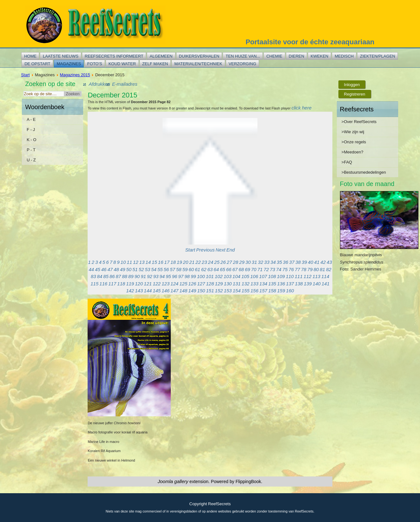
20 (186, 262)
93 (156, 276)
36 (286, 262)
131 (237, 284)
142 (130, 291)
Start (25, 75)
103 (228, 276)
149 (192, 291)
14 (148, 262)
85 (106, 276)
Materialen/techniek (198, 64)
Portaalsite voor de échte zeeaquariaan (310, 42)
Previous (205, 250)
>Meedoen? (352, 152)
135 (272, 284)
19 (179, 262)
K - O (31, 140)
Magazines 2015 (75, 75)
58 (179, 269)
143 (139, 291)
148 (183, 291)
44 (91, 269)
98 (187, 276)
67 (235, 269)
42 (323, 262)
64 (216, 269)
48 (116, 269)
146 (166, 291)
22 (198, 262)
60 (191, 269)
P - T (31, 150)
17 (167, 262)
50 (129, 269)
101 (210, 276)
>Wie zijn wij (353, 132)
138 (299, 284)
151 (210, 291)
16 (161, 262)
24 (211, 262)
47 (110, 269)
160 (290, 291)
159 (281, 291)
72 (266, 269)
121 (148, 284)
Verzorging (242, 64)
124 (174, 284)
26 (223, 262)
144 (148, 291)
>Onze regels (354, 142)
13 (142, 262)
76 (291, 269)
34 (273, 262)
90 (137, 276)
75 (285, 269)
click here (302, 108)
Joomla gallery (173, 481)
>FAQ (347, 162)
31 (254, 262)
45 (98, 269)
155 (246, 291)
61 (198, 269)
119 (130, 284)
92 (150, 276)
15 (154, 262)
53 (148, 269)
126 (192, 284)
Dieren (296, 56)
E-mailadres (125, 84)
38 (298, 262)
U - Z (31, 160)
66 (229, 269)
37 (292, 262)
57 (173, 269)
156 (254, 291)
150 (201, 291)
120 (139, 284)
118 (121, 284)
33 (267, 262)
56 (166, 269)
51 (135, 269)
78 (304, 269)
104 (236, 276)
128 (210, 284)
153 (228, 291)
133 (254, 284)
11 (130, 262)
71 (260, 269)
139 (308, 284)
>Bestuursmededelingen (364, 172)
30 (248, 262)
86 (112, 276)
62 (204, 269)
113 (316, 276)
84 (100, 276)
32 (261, 262)
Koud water (122, 64)
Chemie (274, 56)
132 (246, 284)
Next (221, 250)
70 (254, 269)
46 (104, 269)
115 (94, 284)
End (231, 250)
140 (317, 284)
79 (310, 269)
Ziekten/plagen (377, 56)
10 (123, 262)
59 (185, 269)
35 (279, 262)
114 (325, 276)
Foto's (95, 64)
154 (237, 291)
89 (131, 276)
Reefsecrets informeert (114, 56)
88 (125, 276)
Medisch (344, 56)
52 (141, 269)
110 (290, 276)
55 (160, 269)
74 (279, 269)
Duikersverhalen (199, 56)
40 (311, 262)
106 (254, 276)
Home (30, 56)
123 (166, 284)
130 (228, 284)
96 (175, 276)
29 (242, 262)
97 (181, 276)
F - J (31, 130)
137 (290, 284)
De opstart (37, 64)
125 (183, 284)
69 (247, 269)
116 (103, 284)
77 (297, 269)
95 (168, 276)
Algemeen (161, 56)
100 (201, 276)
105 (245, 276)
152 (219, 291)
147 (174, 291)
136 (281, 284)
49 (123, 269)
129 (219, 284)
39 (304, 262)
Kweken (319, 56)
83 (93, 276)
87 (118, 276)
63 (210, 269)
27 (229, 262)
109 (281, 276)
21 (192, 262)
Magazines (69, 64)
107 (263, 276)
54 (154, 269)
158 (272, 291)
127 (201, 284)
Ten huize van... (243, 56)
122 (157, 284)
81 (322, 269)
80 (316, 269)
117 (112, 284)
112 (308, 276)
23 (204, 262)
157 (263, 291)
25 (217, 262)
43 (329, 262)
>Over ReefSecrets (359, 122)
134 (263, 284)
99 (193, 276)
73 (272, 269)
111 (299, 276)
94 (162, 276)
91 (143, 276)
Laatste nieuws (60, 56)
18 (173, 262)
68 (241, 269)
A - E (31, 119)
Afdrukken (99, 84)
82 (329, 269)
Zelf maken (155, 64)
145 (157, 291)
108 (272, 276)
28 (236, 262)
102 (219, 276)
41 (317, 262)
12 (136, 262)
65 (222, 269)
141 (326, 284)
